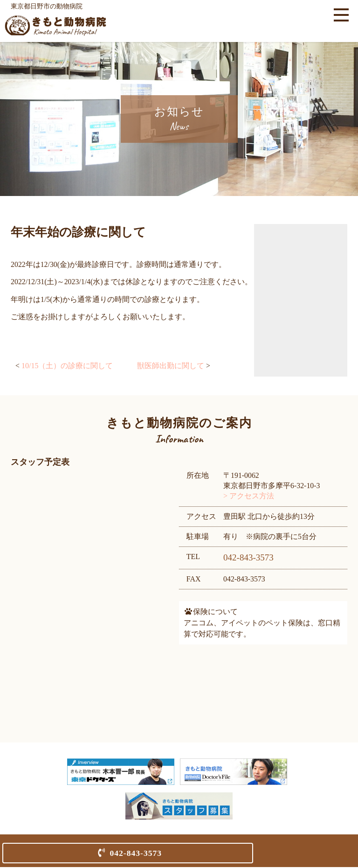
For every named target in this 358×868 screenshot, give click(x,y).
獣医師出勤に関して (171, 367)
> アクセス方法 (249, 497)
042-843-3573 (136, 853)
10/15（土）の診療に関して (67, 367)
